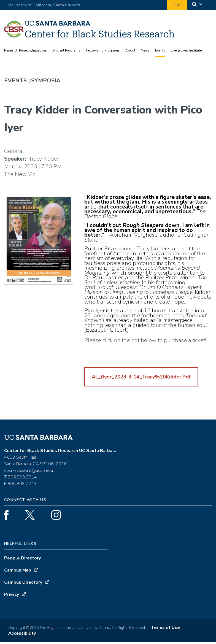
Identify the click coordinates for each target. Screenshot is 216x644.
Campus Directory (23, 585)
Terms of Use (165, 630)
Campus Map (18, 572)
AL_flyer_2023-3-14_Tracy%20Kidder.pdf (141, 379)
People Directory (22, 560)
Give (177, 5)
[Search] (198, 5)
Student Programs (66, 50)
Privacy (12, 597)
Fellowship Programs (103, 50)
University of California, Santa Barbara (44, 5)
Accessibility (22, 635)
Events (160, 50)
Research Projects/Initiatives (25, 50)
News (145, 50)
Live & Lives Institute (186, 50)
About (130, 50)
